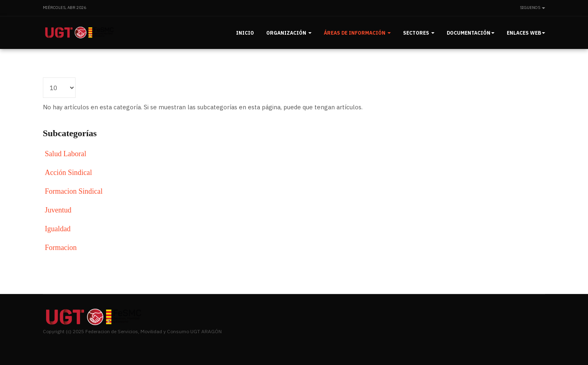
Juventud (58, 210)
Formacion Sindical (74, 191)
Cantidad (43, 78)
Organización (289, 33)
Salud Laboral (66, 154)
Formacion (61, 248)
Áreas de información (357, 33)
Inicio (245, 33)
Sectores (419, 33)
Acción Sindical (68, 173)
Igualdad (58, 229)
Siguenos (532, 8)
